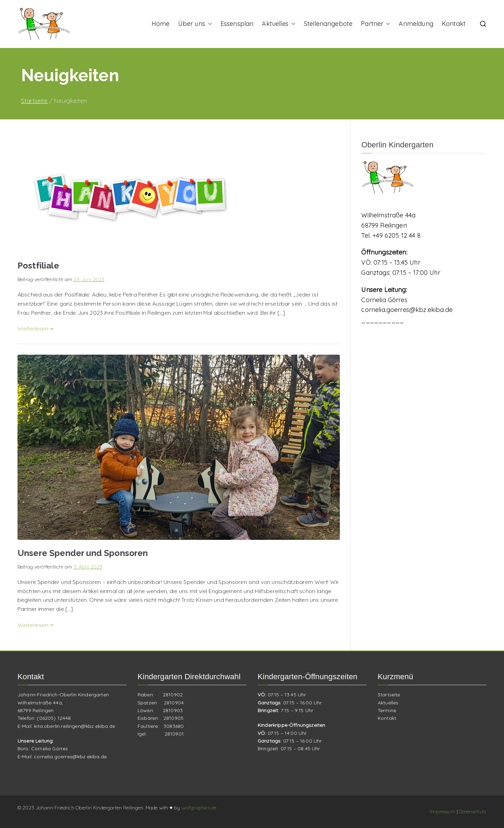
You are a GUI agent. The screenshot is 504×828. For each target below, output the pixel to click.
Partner (376, 24)
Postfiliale (38, 266)
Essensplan (237, 24)
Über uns (195, 24)
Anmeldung (416, 24)
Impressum (443, 812)
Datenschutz (473, 812)
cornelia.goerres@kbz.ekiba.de (407, 310)
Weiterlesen (35, 328)
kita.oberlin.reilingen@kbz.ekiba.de (75, 726)
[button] (209, 24)
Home (161, 24)
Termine (387, 710)
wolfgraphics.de (199, 808)
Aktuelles (278, 24)
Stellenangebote (328, 24)
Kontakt (454, 24)
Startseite (389, 695)
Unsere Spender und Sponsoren (83, 553)
